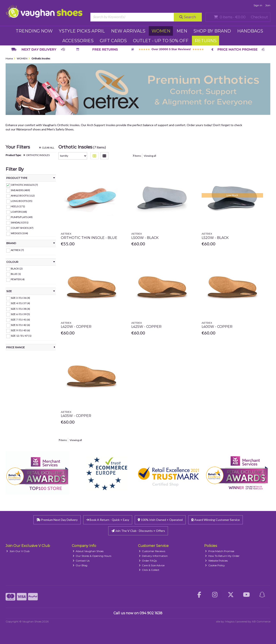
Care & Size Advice (152, 565)
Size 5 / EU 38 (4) (20, 309)
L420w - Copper (76, 327)
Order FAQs (148, 561)
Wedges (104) (19, 233)
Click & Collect (149, 570)
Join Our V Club (18, 551)
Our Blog (80, 565)
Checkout (259, 17)
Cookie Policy (215, 565)
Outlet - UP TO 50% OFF (161, 41)
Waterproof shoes (28, 129)
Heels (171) (18, 206)
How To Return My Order (222, 556)
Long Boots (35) (22, 201)
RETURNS (206, 41)
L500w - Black (145, 238)
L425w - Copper (146, 327)
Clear (47, 148)
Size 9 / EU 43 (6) (20, 330)
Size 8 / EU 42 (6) (20, 325)
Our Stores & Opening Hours (92, 556)
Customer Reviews (152, 551)
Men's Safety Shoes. (61, 129)
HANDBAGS (250, 31)
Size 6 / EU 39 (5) (20, 314)
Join (268, 5)
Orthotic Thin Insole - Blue (89, 238)
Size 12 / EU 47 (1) (21, 336)
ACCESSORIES (78, 41)
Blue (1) (16, 274)
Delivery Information (153, 556)
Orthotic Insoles (36, 155)
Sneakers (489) (20, 190)
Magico (230, 622)
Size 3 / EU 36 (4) (20, 298)
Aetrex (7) (17, 250)
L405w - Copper (76, 416)
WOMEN (161, 31)
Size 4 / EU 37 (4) (20, 303)
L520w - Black (215, 238)
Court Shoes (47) (22, 228)
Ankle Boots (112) (23, 196)
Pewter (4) (18, 279)
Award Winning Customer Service (216, 520)
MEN (182, 31)
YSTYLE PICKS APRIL (82, 31)
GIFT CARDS (113, 41)
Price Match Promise (220, 551)
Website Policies (216, 561)
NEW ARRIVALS (128, 31)
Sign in (258, 5)
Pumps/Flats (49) (22, 217)
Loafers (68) (19, 212)
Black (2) (17, 269)
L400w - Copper (217, 327)
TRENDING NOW (34, 31)
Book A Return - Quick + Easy (108, 520)
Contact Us (81, 561)
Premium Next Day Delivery (57, 520)
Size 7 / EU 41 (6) (20, 320)
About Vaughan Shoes (88, 551)
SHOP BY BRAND (212, 31)
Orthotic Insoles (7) (24, 185)
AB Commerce (261, 622)
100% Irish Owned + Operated (160, 520)
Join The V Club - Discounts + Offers (138, 531)
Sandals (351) (20, 222)
